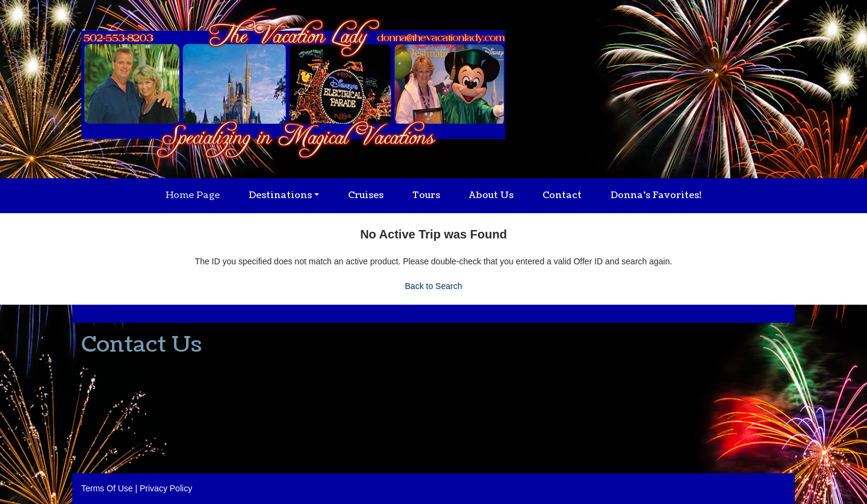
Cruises (366, 195)
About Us (491, 195)
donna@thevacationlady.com (135, 391)
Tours (426, 195)
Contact (562, 195)
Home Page (193, 195)
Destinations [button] (280, 195)
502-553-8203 (107, 369)
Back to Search (434, 286)
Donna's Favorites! (656, 195)
